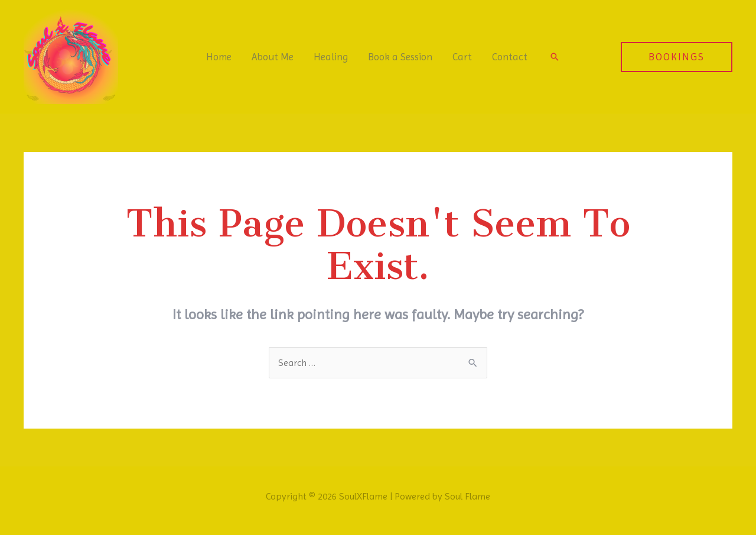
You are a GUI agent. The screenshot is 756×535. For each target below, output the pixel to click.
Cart (462, 57)
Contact (510, 57)
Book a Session (400, 57)
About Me (273, 57)
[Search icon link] (555, 57)
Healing (331, 57)
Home (219, 57)
